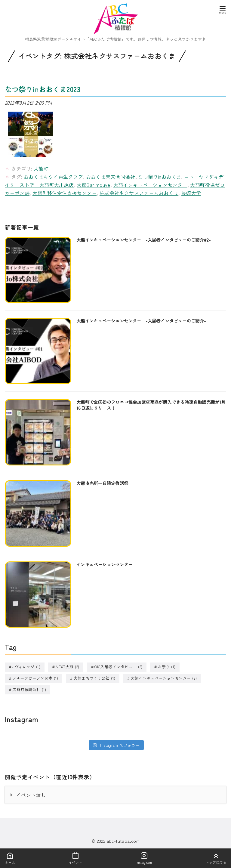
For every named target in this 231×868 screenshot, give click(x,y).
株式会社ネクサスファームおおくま (139, 193)
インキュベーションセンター (105, 564)
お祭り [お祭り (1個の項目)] (166, 667)
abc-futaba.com (123, 840)
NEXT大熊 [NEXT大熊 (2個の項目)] (67, 667)
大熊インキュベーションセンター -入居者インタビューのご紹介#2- (143, 240)
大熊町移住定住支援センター (65, 193)
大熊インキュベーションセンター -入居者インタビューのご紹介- (141, 321)
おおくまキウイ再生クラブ (53, 177)
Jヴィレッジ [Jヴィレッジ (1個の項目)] (26, 667)
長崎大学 (191, 193)
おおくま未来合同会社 (111, 177)
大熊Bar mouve (93, 185)
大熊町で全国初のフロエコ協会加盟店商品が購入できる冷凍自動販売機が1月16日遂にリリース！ (151, 405)
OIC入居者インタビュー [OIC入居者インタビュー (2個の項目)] (118, 667)
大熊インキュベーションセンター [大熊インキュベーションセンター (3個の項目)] (164, 678)
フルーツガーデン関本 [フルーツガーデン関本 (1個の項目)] (35, 678)
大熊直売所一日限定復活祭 (102, 483)
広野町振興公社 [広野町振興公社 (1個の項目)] (29, 689)
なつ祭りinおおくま (160, 177)
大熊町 (41, 168)
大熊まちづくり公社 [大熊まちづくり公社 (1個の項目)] (95, 678)
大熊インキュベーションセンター (150, 185)
